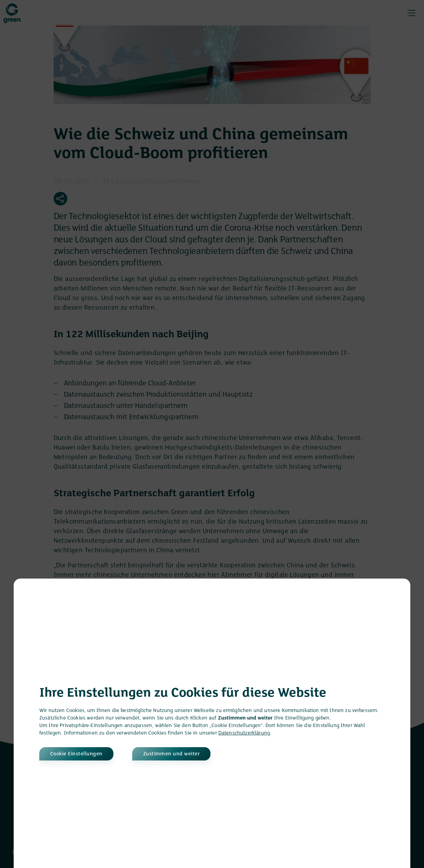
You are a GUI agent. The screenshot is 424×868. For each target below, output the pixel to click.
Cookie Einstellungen (76, 754)
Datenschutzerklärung (244, 733)
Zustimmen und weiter (172, 754)
